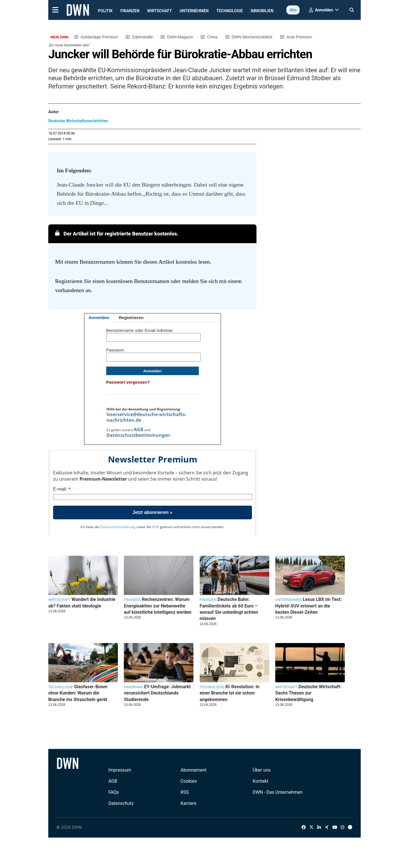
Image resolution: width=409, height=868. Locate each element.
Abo (293, 10)
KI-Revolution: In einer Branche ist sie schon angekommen (230, 693)
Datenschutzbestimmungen (138, 435)
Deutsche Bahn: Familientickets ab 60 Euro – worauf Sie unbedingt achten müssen (229, 609)
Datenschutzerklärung (118, 527)
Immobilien (262, 11)
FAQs (113, 792)
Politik (105, 11)
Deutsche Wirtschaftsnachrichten (78, 121)
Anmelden (99, 318)
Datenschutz (121, 803)
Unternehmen (194, 11)
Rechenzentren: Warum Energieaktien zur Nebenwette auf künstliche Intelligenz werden (158, 606)
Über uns (262, 770)
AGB (139, 429)
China (212, 37)
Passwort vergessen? (128, 382)
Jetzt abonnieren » (152, 512)
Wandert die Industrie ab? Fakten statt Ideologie (82, 603)
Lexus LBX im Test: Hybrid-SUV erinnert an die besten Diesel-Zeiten (308, 606)
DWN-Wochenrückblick (252, 37)
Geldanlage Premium (99, 37)
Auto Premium (299, 37)
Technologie (230, 11)
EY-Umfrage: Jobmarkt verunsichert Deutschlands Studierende (157, 693)
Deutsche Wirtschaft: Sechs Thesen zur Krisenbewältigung (308, 693)
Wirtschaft (159, 11)
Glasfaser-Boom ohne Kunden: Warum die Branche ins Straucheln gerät (78, 693)
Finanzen (130, 11)
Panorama (133, 687)
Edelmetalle (142, 37)
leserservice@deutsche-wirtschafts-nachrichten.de (146, 417)
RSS (185, 792)
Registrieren (131, 318)
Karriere (189, 803)
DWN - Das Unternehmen (278, 792)
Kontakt (261, 781)
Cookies (189, 781)
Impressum (120, 770)
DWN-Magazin (180, 37)
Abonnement (194, 770)
